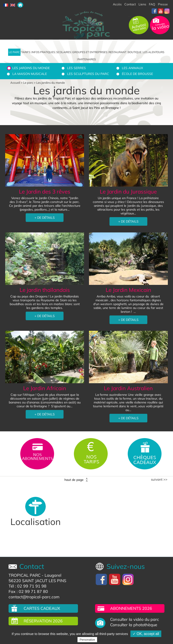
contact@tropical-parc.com (34, 597)
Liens (142, 4)
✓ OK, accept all (146, 634)
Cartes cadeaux (42, 608)
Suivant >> (159, 480)
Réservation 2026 (43, 621)
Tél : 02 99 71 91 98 (27, 586)
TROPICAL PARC (25, 575)
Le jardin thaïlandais (45, 290)
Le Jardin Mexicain (128, 290)
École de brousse (137, 74)
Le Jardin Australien (128, 388)
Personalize (87, 640)
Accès (117, 4)
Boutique (135, 52)
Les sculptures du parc (88, 74)
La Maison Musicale (30, 74)
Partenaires (87, 59)
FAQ (152, 4)
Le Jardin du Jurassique (128, 191)
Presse (163, 4)
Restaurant (117, 52)
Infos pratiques (43, 52)
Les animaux (132, 68)
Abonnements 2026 (131, 608)
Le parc (14, 52)
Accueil (15, 83)
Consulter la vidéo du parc (135, 619)
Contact (130, 4)
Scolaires (64, 52)
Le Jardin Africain (45, 388)
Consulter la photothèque (134, 625)
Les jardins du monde (31, 68)
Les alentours (154, 52)
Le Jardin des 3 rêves (45, 191)
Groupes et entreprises (90, 52)
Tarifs (26, 52)
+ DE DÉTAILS (45, 218)
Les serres (76, 68)
